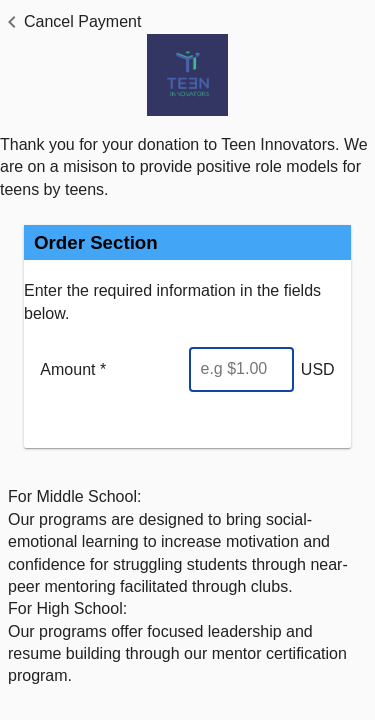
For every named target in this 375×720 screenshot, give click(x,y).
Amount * (73, 369)
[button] (70, 22)
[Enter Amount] (241, 369)
